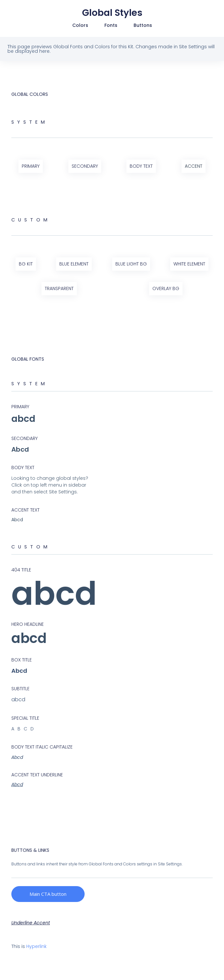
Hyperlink (36, 946)
